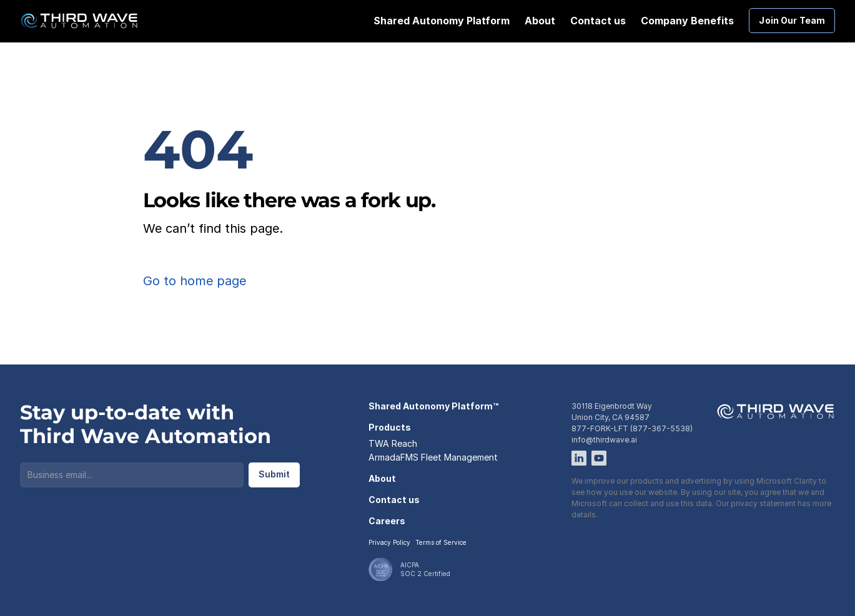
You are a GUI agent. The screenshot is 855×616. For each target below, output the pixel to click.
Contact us (598, 21)
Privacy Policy (389, 542)
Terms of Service (441, 542)
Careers (387, 521)
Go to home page (195, 281)
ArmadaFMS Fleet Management (433, 457)
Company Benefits (687, 21)
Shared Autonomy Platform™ (433, 406)
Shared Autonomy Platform (442, 21)
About (540, 21)
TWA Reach (393, 443)
